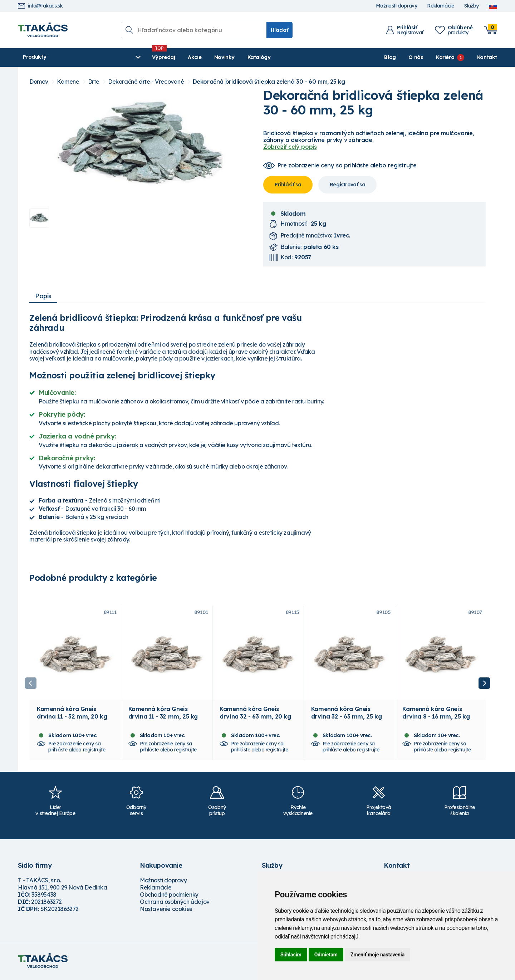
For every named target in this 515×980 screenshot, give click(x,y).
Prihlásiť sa (288, 185)
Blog (390, 57)
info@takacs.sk (40, 6)
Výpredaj (127, 57)
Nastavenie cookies (166, 911)
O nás (416, 57)
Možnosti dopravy (397, 6)
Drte (94, 82)
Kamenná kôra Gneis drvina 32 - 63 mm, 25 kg (346, 715)
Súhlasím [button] (291, 955)
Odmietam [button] (326, 955)
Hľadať (279, 30)
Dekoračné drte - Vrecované (146, 82)
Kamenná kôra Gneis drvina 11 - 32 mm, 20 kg (72, 715)
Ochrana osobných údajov (175, 904)
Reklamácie (440, 6)
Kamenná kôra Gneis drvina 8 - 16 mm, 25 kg (436, 715)
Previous (31, 684)
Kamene (68, 82)
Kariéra (445, 57)
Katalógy (222, 57)
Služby (471, 6)
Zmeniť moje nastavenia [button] (377, 955)
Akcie (158, 57)
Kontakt (487, 57)
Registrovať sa (347, 185)
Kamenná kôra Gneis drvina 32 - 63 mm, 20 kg (255, 715)
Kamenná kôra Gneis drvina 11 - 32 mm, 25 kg (163, 715)
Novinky (188, 57)
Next (484, 684)
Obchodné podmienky (169, 897)
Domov (39, 82)
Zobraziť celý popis (290, 147)
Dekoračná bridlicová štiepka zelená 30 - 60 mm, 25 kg (269, 82)
